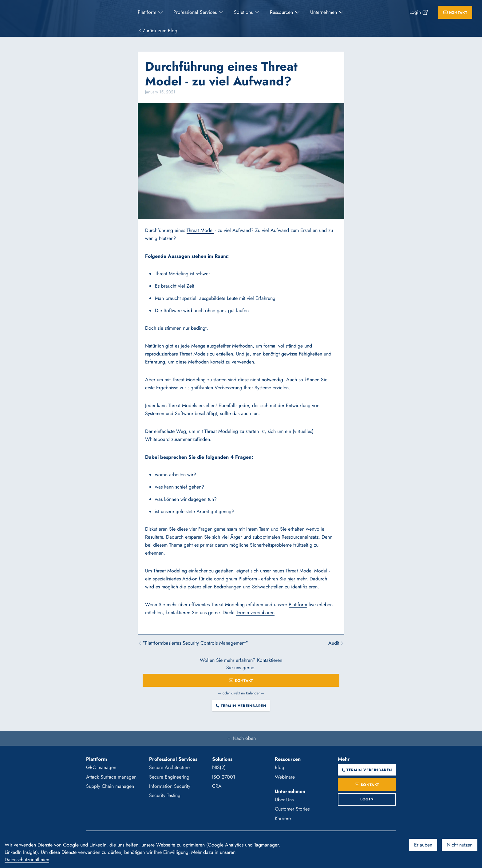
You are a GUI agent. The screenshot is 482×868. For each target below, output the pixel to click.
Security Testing (165, 795)
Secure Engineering (169, 777)
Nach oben (241, 738)
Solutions (243, 12)
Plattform (147, 12)
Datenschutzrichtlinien (27, 860)
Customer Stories (292, 809)
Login (415, 12)
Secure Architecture (169, 767)
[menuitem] (151, 12)
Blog (280, 767)
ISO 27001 (224, 777)
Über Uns (284, 800)
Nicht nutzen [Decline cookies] (460, 845)
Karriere (283, 818)
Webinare (285, 777)
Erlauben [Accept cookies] (423, 845)
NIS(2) (219, 767)
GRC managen (101, 767)
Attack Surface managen (111, 777)
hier (291, 579)
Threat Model (200, 230)
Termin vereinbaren (255, 613)
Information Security (170, 786)
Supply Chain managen (110, 786)
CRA (217, 786)
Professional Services (195, 12)
